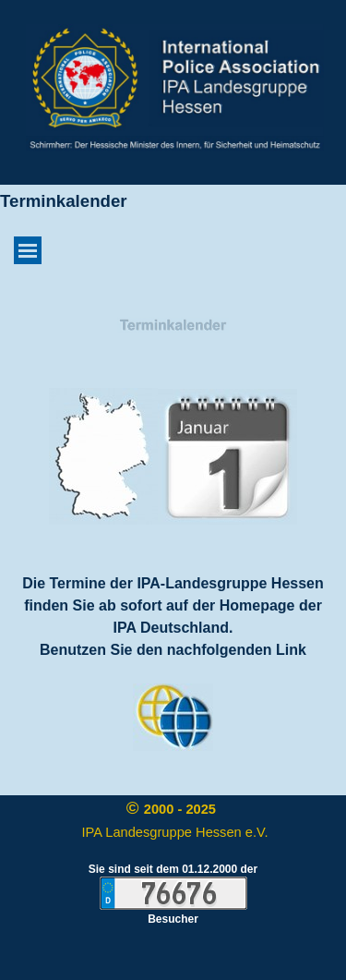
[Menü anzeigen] (28, 250)
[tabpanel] (173, 327)
